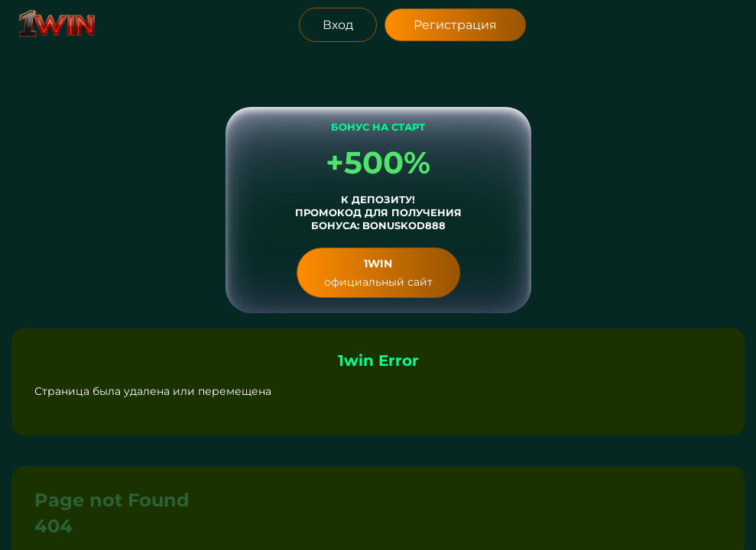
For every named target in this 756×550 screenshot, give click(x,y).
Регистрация (455, 25)
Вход (338, 25)
